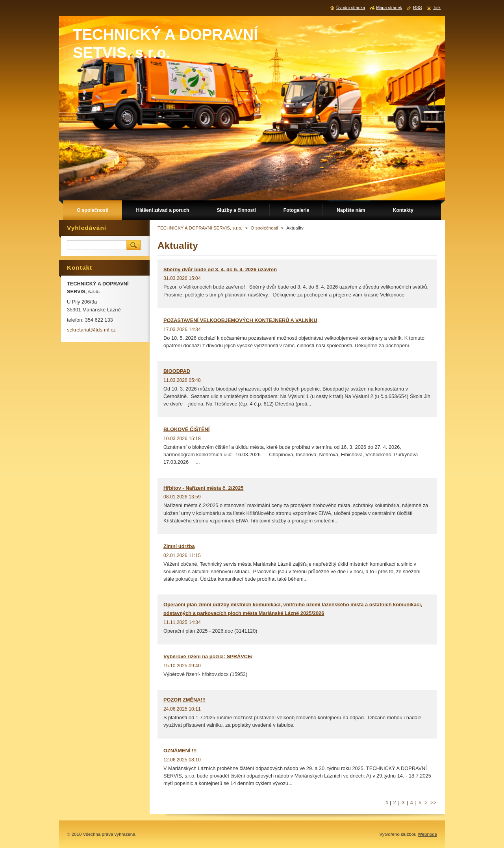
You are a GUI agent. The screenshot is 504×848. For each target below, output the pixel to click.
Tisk (437, 7)
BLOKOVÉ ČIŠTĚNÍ (186, 429)
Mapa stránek (389, 7)
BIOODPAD (177, 371)
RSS (417, 7)
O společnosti (264, 228)
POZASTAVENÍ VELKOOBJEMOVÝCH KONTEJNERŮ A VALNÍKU (240, 320)
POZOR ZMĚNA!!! (184, 700)
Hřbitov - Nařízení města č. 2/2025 (203, 488)
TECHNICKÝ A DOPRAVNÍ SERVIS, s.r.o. (200, 228)
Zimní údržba (179, 546)
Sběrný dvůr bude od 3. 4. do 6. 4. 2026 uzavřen (220, 269)
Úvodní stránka (351, 7)
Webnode (427, 834)
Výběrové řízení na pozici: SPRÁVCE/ (208, 656)
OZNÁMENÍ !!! (180, 751)
